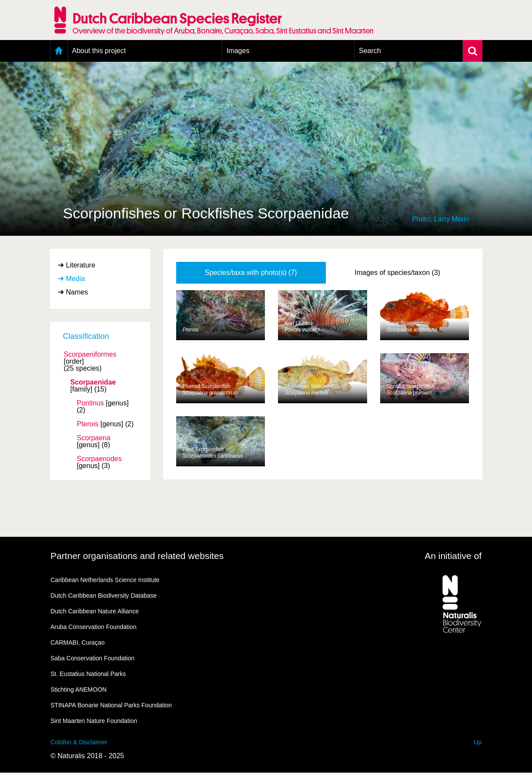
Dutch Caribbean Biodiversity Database (104, 596)
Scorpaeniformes (90, 355)
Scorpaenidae (93, 382)
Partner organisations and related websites (137, 556)
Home (59, 51)
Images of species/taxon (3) (398, 273)
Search (370, 51)
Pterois (88, 424)
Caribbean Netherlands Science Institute (105, 580)
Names (77, 292)
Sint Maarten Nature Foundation (94, 721)
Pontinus (90, 403)
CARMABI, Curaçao (77, 642)
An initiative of (453, 556)
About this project (99, 51)
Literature (81, 265)
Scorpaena (94, 438)
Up (478, 742)
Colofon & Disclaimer (79, 742)
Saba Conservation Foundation (92, 658)
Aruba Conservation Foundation (94, 627)
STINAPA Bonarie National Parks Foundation (111, 705)
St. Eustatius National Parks (88, 674)
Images (238, 51)
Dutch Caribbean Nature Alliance (95, 611)
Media (76, 279)
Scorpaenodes (99, 459)
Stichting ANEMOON (79, 689)
